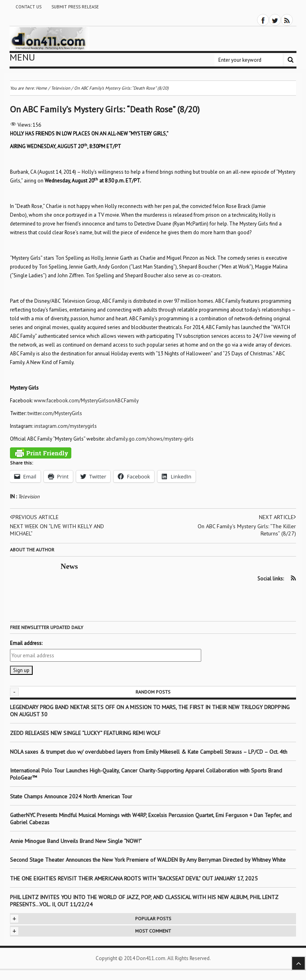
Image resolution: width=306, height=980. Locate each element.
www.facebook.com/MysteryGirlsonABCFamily (86, 401)
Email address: (26, 643)
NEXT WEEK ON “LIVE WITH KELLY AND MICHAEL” (57, 530)
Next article (278, 517)
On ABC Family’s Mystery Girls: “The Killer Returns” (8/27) (247, 530)
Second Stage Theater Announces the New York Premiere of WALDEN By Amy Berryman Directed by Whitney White (148, 860)
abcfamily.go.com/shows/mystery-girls (150, 439)
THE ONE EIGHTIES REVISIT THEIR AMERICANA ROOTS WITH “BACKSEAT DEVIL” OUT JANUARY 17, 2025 (134, 878)
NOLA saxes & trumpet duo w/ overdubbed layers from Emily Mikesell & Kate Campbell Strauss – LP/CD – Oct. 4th (149, 752)
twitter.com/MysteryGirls (55, 413)
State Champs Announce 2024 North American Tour (71, 796)
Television (29, 497)
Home (41, 88)
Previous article (34, 517)
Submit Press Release (75, 7)
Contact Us (28, 7)
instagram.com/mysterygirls (66, 426)
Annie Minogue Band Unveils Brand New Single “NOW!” (76, 841)
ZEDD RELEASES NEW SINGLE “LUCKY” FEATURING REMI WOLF (85, 733)
